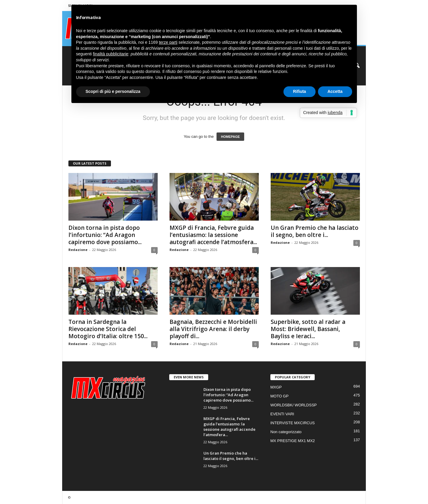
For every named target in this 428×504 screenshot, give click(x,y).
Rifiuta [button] (300, 91)
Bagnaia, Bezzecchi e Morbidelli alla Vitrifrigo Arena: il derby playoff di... (213, 329)
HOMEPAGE (230, 137)
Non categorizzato (286, 432)
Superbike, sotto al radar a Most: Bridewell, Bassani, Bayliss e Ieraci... (308, 329)
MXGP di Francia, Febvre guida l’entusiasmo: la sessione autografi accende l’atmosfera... (213, 235)
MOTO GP (279, 396)
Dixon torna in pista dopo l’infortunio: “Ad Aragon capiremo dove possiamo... (105, 235)
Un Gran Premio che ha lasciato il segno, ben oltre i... (315, 231)
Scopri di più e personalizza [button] (113, 91)
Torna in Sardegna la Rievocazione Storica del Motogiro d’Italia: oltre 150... (108, 329)
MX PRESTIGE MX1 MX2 (293, 441)
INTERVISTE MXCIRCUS (293, 423)
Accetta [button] (335, 91)
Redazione (78, 250)
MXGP (276, 387)
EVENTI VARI (282, 414)
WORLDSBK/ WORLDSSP (294, 405)
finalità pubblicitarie (110, 54)
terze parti (168, 42)
